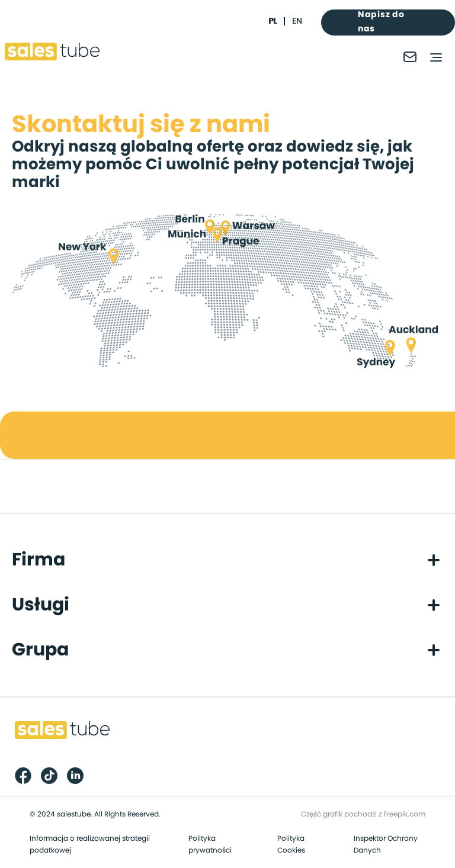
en (297, 21)
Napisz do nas (381, 22)
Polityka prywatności (210, 844)
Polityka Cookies (291, 844)
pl (273, 21)
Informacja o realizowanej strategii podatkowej (90, 844)
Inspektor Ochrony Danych (386, 844)
